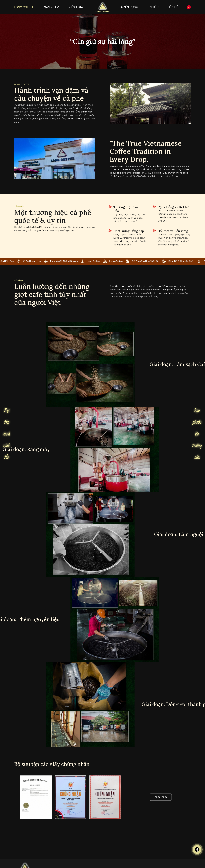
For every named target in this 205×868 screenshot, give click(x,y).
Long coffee (22, 84)
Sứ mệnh (19, 281)
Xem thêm (161, 797)
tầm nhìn (19, 207)
